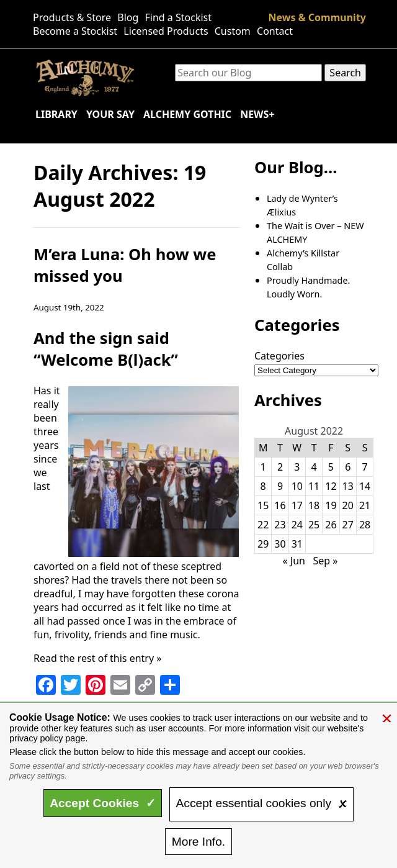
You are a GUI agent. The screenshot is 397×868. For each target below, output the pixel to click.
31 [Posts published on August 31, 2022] (297, 544)
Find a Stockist (179, 17)
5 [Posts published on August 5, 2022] (331, 467)
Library (56, 114)
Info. (198, 842)
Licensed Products (166, 31)
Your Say (110, 114)
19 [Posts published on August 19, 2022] (331, 505)
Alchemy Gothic (187, 114)
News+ (257, 114)
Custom (233, 31)
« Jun (294, 561)
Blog (128, 17)
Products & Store (72, 17)
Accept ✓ (103, 803)
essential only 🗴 (262, 803)
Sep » (326, 561)
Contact (275, 31)
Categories (279, 356)
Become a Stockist (75, 31)
